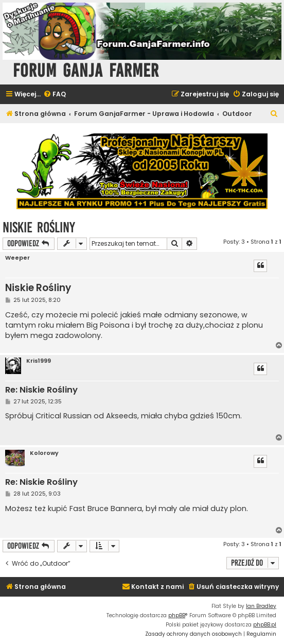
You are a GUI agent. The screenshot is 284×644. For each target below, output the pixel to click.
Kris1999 (39, 361)
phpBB (177, 615)
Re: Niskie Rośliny (41, 390)
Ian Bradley (261, 606)
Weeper (17, 258)
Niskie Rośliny (39, 227)
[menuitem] (55, 95)
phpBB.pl (265, 625)
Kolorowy (44, 453)
